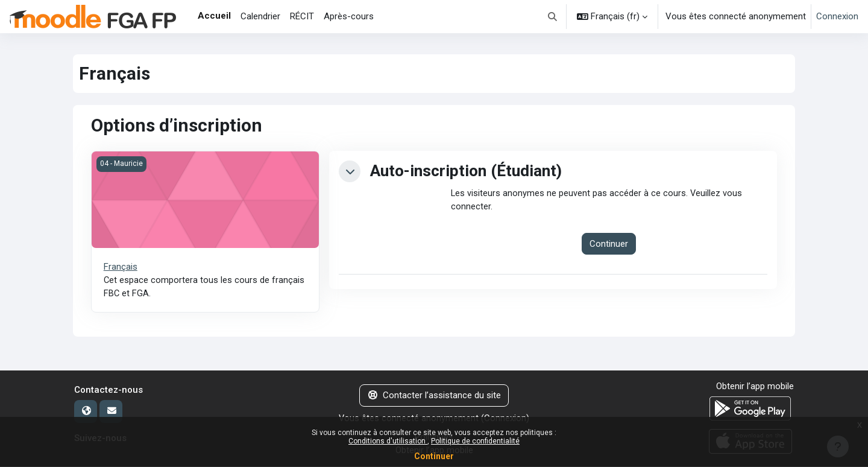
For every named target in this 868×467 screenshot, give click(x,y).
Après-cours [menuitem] (349, 16)
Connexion (837, 16)
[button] (553, 17)
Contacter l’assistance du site (434, 396)
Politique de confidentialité (475, 441)
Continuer (434, 456)
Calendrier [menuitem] (260, 16)
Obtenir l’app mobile (755, 387)
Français (121, 267)
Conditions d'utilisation (388, 441)
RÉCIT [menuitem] (302, 16)
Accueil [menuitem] (214, 16)
